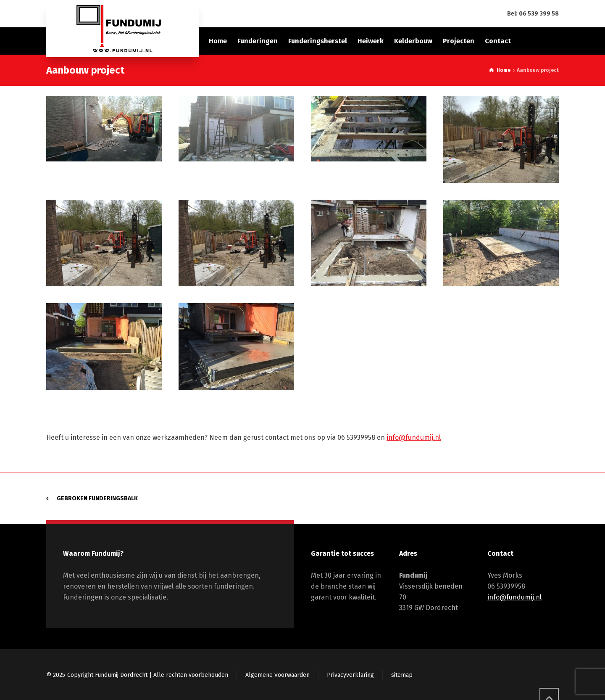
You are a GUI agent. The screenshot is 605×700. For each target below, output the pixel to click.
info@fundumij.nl (414, 437)
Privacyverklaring (350, 675)
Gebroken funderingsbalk (97, 498)
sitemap (402, 675)
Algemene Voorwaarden (278, 675)
